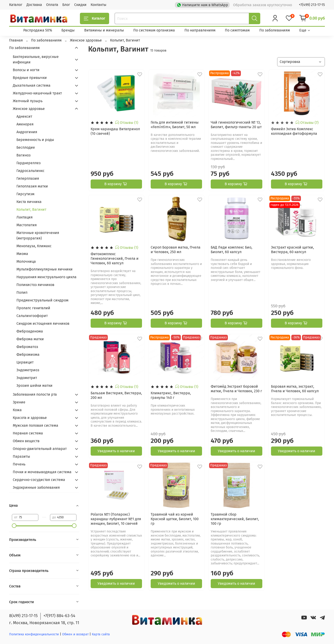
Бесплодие (26, 147)
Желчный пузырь (28, 101)
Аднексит (24, 116)
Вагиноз (24, 155)
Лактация (25, 217)
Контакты (99, 5)
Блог (66, 5)
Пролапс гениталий (33, 308)
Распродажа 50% (38, 30)
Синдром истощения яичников (43, 323)
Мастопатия (27, 225)
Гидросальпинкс (30, 171)
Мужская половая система (36, 425)
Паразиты (21, 456)
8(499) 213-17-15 (23, 616)
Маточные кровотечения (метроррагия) (38, 235)
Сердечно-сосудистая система (39, 480)
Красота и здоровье (30, 418)
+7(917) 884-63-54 (59, 616)
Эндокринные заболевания (36, 487)
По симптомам (237, 30)
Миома (22, 254)
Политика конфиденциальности (34, 634)
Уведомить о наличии (116, 451)
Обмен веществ (26, 441)
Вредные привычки (30, 78)
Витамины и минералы (104, 30)
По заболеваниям (275, 30)
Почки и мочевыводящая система (42, 472)
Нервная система (28, 433)
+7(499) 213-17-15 (312, 5)
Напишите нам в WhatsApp (203, 5)
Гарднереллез (29, 163)
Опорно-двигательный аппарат (40, 449)
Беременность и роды (35, 140)
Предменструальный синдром (42, 300)
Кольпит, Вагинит (31, 209)
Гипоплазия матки (32, 186)
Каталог (16, 5)
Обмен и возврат (76, 634)
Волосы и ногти (26, 70)
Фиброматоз (27, 347)
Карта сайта (101, 634)
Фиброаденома (30, 331)
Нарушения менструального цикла (46, 277)
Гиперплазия (28, 178)
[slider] (14, 526)
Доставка (34, 5)
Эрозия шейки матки (34, 386)
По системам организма (154, 30)
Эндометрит (27, 378)
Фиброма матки (30, 339)
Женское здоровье (29, 109)
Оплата (52, 5)
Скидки (80, 5)
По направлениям (200, 30)
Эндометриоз (28, 370)
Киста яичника (29, 202)
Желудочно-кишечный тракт (37, 93)
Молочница (26, 261)
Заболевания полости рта (35, 394)
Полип (22, 292)
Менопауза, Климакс (34, 246)
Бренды (68, 30)
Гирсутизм (25, 194)
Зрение (19, 402)
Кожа (17, 410)
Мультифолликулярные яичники (45, 269)
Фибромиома (28, 354)
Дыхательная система (32, 85)
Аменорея (25, 124)
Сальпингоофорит (32, 316)
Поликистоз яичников (35, 285)
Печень (19, 464)
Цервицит (25, 362)
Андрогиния (27, 132)
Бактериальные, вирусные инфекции (36, 59)
